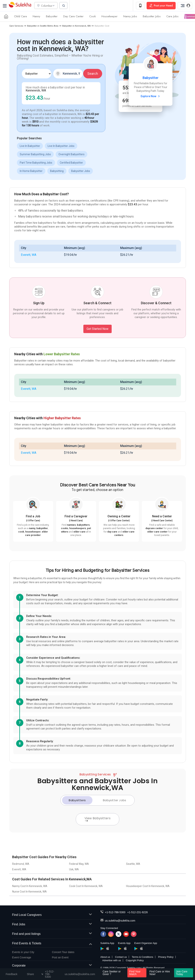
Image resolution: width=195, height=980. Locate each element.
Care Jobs (172, 17)
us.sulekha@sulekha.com (120, 921)
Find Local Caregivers (52, 915)
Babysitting (57, 171)
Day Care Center (73, 17)
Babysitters (77, 801)
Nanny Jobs (130, 17)
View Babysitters (97, 819)
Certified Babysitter (71, 163)
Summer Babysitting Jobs (35, 154)
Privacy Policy (166, 957)
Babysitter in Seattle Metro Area (43, 26)
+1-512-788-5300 (115, 913)
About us (105, 957)
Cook (92, 17)
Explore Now (151, 96)
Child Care (21, 17)
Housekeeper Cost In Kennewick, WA (148, 886)
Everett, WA (29, 255)
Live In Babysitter (30, 146)
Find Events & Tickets (52, 944)
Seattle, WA (133, 864)
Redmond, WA (21, 864)
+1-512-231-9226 (137, 913)
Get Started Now (97, 329)
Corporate (52, 966)
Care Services (16, 26)
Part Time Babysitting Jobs (36, 163)
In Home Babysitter (31, 171)
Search (93, 74)
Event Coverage (22, 958)
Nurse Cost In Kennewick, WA (29, 892)
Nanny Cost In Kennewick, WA (30, 886)
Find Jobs (52, 925)
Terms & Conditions (142, 957)
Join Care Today (182, 973)
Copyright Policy (135, 961)
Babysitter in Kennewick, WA (76, 26)
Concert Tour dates (63, 952)
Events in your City (23, 952)
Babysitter (52, 17)
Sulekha (20, 6)
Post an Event (60, 958)
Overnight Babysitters (71, 154)
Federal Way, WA (79, 864)
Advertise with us (112, 961)
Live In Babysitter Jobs (61, 146)
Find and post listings (52, 934)
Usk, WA (74, 870)
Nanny (36, 17)
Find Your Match (135, 973)
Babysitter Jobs (152, 17)
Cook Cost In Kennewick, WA (86, 886)
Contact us (121, 957)
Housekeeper (109, 17)
